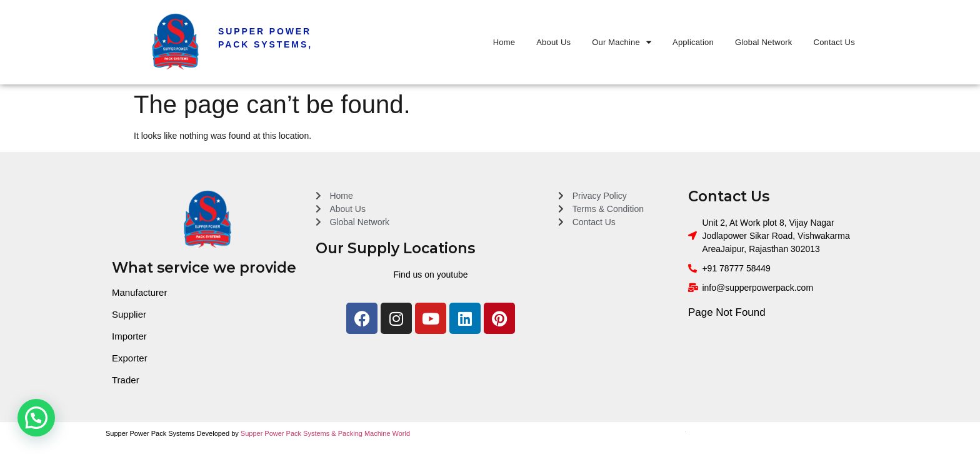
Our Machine (622, 42)
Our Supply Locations (395, 248)
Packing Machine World (374, 433)
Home (504, 42)
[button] (36, 418)
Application (693, 42)
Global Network (764, 42)
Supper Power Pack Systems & (289, 433)
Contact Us (834, 42)
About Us (553, 42)
